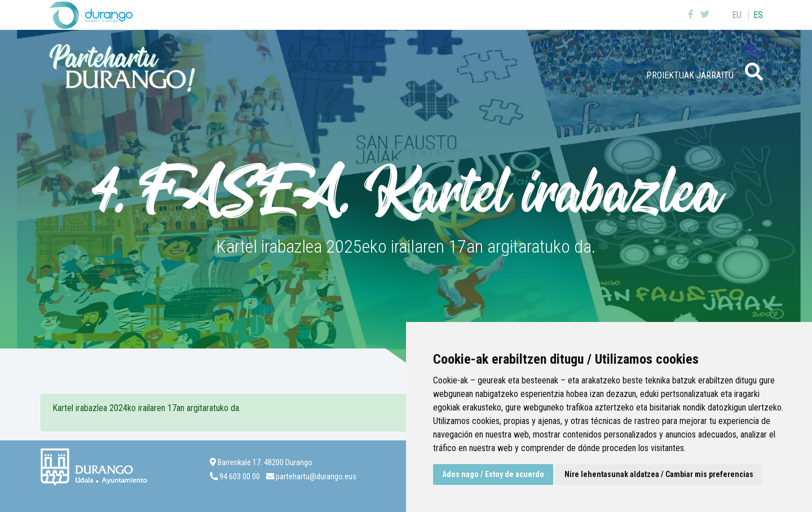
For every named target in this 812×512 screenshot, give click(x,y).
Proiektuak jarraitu (690, 75)
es (758, 15)
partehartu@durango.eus (316, 477)
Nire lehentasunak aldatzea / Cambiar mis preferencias (659, 474)
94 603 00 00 (240, 477)
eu (737, 15)
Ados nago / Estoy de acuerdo (493, 474)
